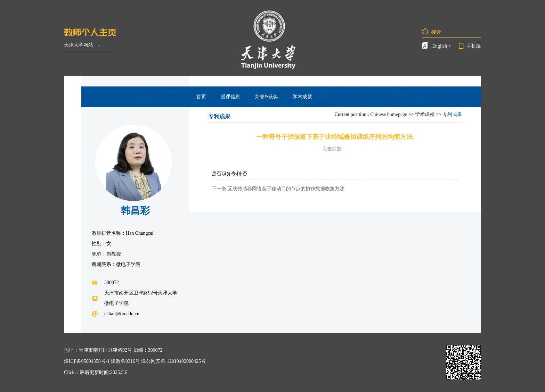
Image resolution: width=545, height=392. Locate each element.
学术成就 (302, 97)
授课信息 (230, 97)
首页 (201, 97)
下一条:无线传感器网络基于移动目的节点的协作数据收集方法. (279, 189)
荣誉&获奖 (266, 97)
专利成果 (452, 114)
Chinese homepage (389, 114)
